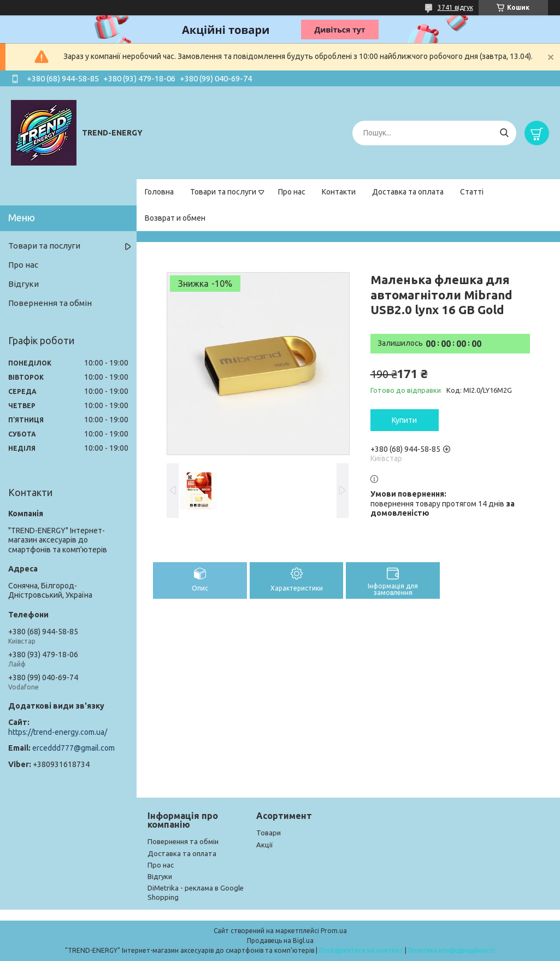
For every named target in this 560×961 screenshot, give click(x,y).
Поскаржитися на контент (361, 950)
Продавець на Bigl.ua (280, 941)
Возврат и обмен (175, 218)
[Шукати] (504, 133)
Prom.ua (334, 931)
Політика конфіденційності (452, 950)
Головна (159, 192)
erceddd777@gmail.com (73, 748)
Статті (472, 192)
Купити (404, 420)
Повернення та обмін (50, 303)
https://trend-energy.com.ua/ (58, 732)
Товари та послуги (223, 192)
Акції (265, 845)
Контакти (339, 192)
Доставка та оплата (408, 192)
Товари (269, 833)
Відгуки (23, 284)
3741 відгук (455, 7)
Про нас (292, 192)
